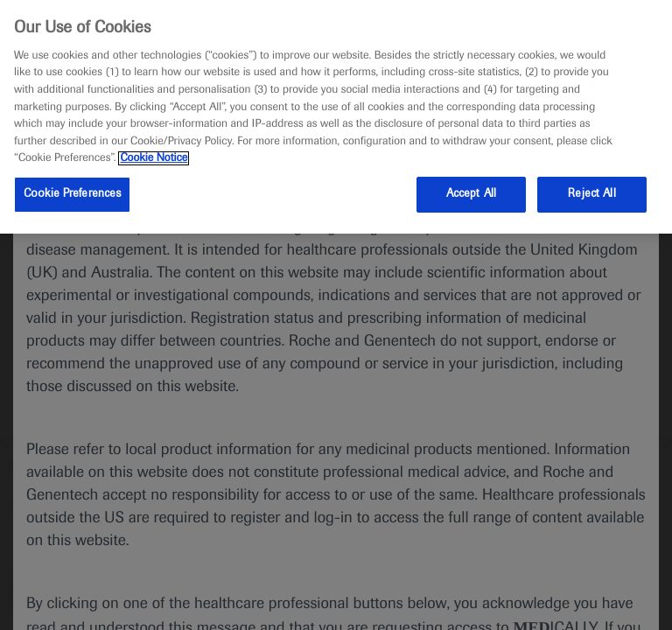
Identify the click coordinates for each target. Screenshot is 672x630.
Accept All (471, 194)
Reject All (591, 194)
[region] (336, 117)
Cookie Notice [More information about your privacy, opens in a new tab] (154, 158)
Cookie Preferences (72, 194)
